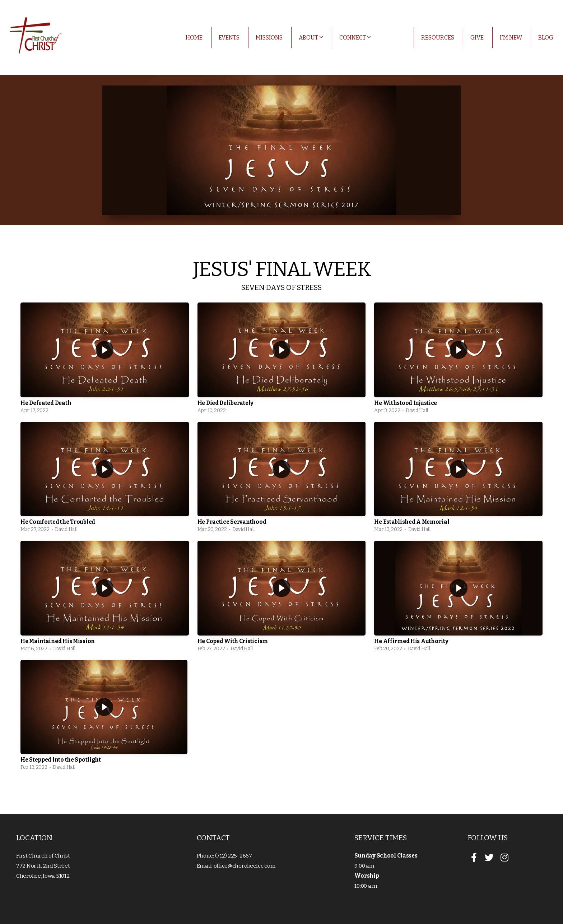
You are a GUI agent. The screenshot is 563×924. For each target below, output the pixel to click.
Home (194, 38)
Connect (355, 38)
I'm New (511, 38)
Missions (269, 38)
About (311, 38)
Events (229, 38)
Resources (438, 38)
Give (477, 38)
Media (396, 38)
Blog (546, 38)
